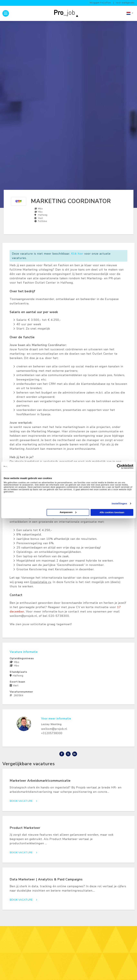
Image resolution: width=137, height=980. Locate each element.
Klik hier (77, 254)
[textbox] (130, 13)
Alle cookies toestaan (112, 512)
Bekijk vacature (24, 801)
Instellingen (119, 503)
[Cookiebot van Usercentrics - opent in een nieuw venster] (119, 466)
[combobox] (130, 13)
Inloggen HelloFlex (100, 3)
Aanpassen (68, 512)
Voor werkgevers (125, 3)
